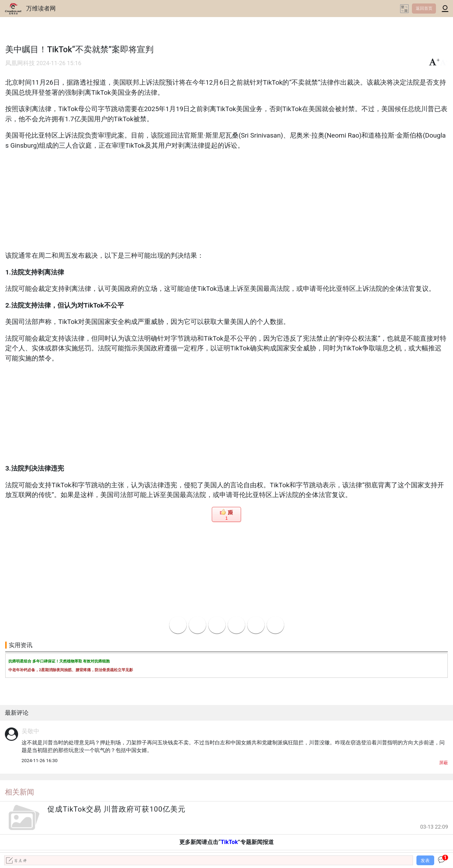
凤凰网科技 (20, 63)
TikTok (229, 842)
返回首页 (424, 8)
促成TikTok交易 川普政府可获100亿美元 (116, 809)
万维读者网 (41, 8)
